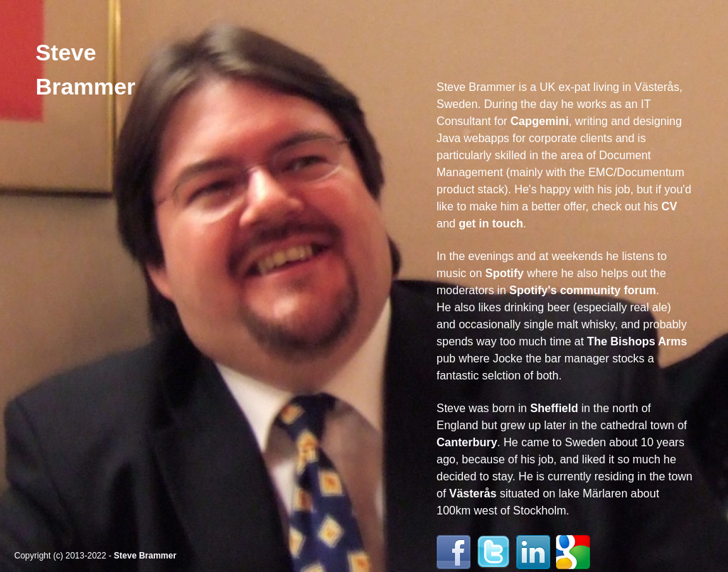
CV (669, 206)
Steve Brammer (145, 556)
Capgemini (540, 121)
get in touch (491, 223)
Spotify (504, 273)
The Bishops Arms (637, 341)
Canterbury (467, 442)
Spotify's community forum (582, 290)
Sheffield (555, 408)
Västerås (473, 493)
